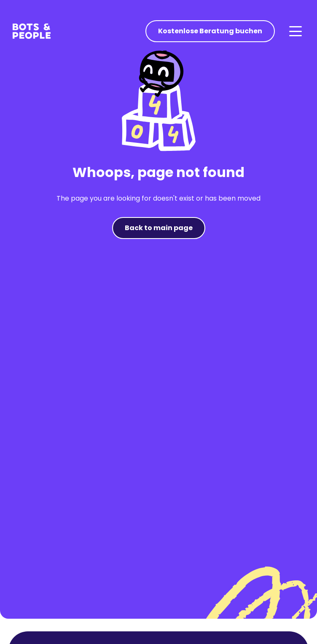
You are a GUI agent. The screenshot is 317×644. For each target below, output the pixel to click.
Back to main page (159, 228)
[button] (295, 31)
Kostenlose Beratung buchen (210, 31)
